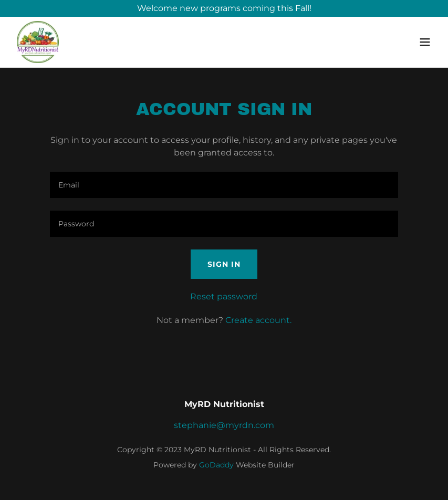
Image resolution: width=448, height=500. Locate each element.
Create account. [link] (258, 320)
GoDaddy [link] (216, 465)
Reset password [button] (224, 296)
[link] (38, 42)
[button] (425, 42)
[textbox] (224, 185)
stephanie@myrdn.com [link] (224, 425)
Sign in (224, 264)
